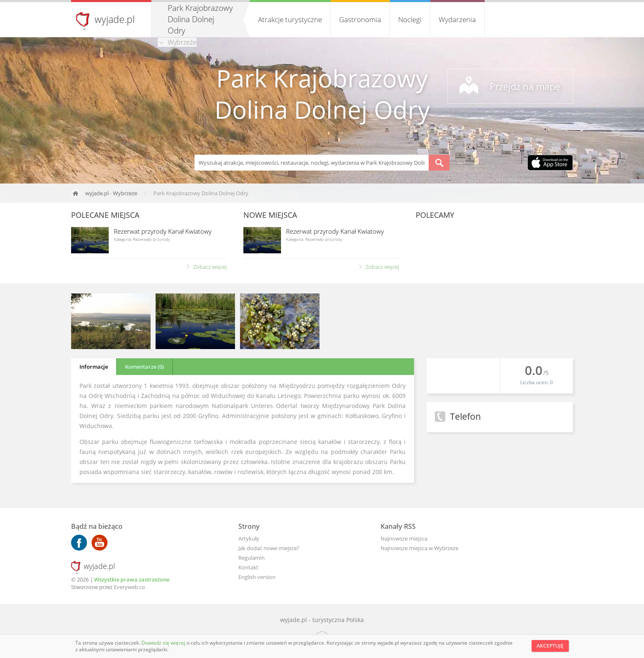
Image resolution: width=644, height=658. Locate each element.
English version (257, 577)
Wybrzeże (125, 193)
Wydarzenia (457, 19)
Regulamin (252, 558)
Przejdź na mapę (525, 86)
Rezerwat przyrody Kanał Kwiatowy (163, 231)
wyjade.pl (115, 19)
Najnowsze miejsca (404, 538)
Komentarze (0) (144, 367)
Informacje (94, 367)
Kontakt (248, 567)
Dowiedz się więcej (164, 643)
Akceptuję (550, 646)
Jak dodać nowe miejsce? (269, 548)
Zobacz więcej (210, 267)
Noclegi (410, 19)
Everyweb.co (129, 587)
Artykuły (249, 538)
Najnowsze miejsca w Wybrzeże (419, 548)
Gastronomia (360, 19)
